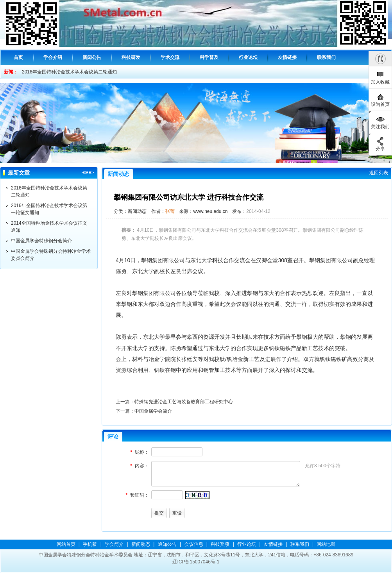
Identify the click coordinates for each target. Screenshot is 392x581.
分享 (380, 149)
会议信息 (194, 544)
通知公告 (167, 544)
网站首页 (66, 544)
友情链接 (273, 544)
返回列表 (379, 173)
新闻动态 (141, 544)
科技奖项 (220, 544)
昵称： (142, 452)
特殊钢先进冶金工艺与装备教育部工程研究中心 (184, 402)
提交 (159, 513)
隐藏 (380, 59)
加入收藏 (380, 82)
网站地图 (326, 544)
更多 (88, 173)
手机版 (90, 544)
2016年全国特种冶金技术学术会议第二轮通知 (69, 72)
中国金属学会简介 (153, 411)
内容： (142, 466)
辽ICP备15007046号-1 (196, 562)
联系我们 (300, 544)
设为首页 (380, 104)
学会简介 (114, 544)
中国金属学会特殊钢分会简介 (41, 241)
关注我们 (380, 127)
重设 (177, 513)
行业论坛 (247, 544)
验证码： (140, 495)
